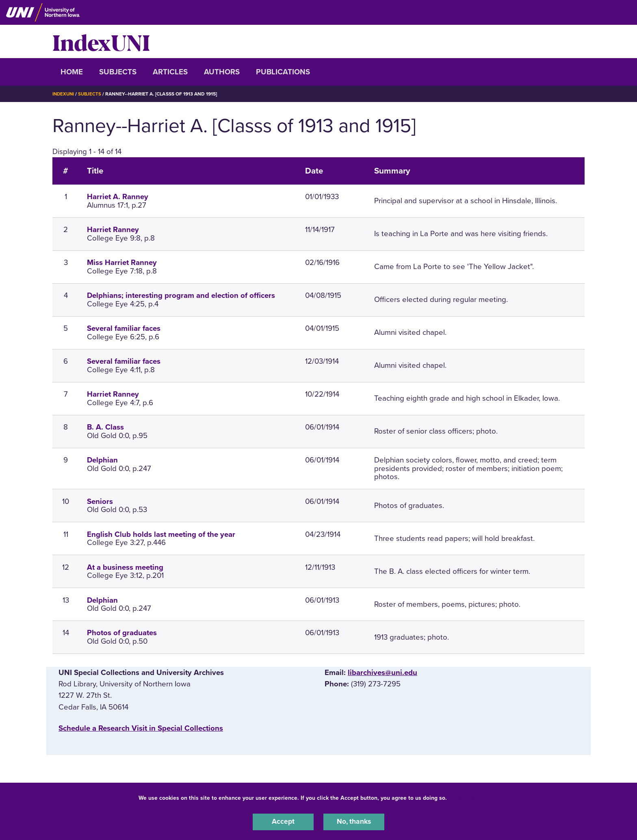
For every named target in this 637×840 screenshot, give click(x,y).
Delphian (102, 460)
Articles (170, 72)
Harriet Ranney (113, 230)
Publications (283, 72)
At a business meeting (125, 567)
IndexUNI (101, 41)
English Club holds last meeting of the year (161, 534)
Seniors (100, 501)
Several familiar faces (124, 328)
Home (72, 72)
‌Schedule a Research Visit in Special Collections (141, 728)
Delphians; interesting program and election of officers (181, 295)
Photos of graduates (122, 633)
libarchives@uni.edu (382, 673)
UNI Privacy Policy (474, 797)
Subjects (118, 72)
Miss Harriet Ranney (122, 263)
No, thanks (354, 821)
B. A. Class (105, 427)
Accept (283, 821)
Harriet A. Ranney (118, 197)
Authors (222, 72)
